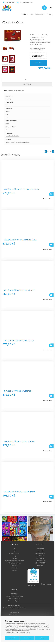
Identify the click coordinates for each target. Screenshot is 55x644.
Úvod (31, 14)
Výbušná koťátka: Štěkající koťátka (20, 492)
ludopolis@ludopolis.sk (26, 2)
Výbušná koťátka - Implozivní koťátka (20, 240)
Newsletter (14, 565)
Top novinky (40, 549)
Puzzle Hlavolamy (40, 561)
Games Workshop (40, 556)
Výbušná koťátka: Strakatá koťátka (20, 442)
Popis (27, 80)
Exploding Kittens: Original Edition (19, 341)
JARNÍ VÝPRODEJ (40, 563)
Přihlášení (14, 568)
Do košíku (38, 63)
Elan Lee (41, 50)
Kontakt (14, 558)
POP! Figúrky (40, 558)
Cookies (14, 570)
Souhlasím (13, 638)
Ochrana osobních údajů (12, 632)
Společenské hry (40, 14)
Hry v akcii (40, 551)
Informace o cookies (25, 632)
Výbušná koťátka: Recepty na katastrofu (22, 189)
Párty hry (50, 14)
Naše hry (40, 565)
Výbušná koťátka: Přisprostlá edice (19, 290)
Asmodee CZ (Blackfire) (13, 136)
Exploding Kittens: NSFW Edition (18, 391)
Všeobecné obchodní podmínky (14, 561)
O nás (14, 551)
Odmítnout (42, 638)
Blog (14, 556)
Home (14, 549)
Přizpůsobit (27, 638)
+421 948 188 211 (10, 2)
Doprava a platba (14, 553)
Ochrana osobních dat (14, 563)
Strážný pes (27, 84)
